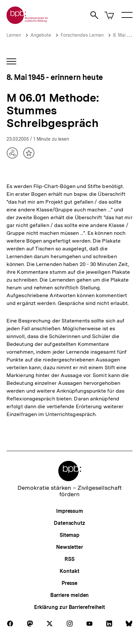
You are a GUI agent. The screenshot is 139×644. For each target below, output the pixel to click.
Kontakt (69, 571)
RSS (69, 559)
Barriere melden (70, 595)
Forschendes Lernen (82, 35)
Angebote (41, 35)
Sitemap (69, 535)
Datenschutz (69, 523)
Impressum (69, 511)
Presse (69, 583)
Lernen (14, 35)
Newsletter (69, 547)
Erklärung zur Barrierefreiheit (69, 607)
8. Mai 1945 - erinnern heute (55, 77)
